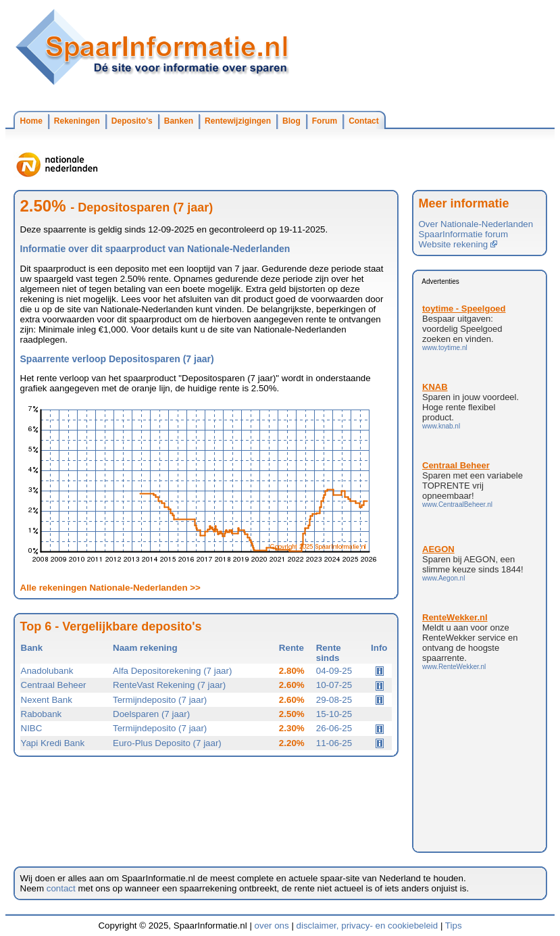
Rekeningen (77, 121)
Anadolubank (47, 671)
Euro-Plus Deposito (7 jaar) (167, 743)
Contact (364, 121)
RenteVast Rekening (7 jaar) (169, 685)
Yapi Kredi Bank (53, 743)
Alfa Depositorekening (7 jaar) (172, 671)
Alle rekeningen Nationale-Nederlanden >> (110, 588)
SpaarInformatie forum (464, 234)
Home (31, 121)
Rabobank (42, 714)
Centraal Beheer (54, 685)
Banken (179, 121)
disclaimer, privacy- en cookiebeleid (367, 926)
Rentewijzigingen (238, 121)
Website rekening (458, 244)
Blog (291, 121)
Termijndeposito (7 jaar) (160, 700)
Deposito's (132, 121)
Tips (454, 926)
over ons (272, 926)
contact (61, 888)
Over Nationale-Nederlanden (476, 224)
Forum (325, 121)
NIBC (32, 728)
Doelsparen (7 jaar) (151, 714)
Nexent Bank (47, 700)
